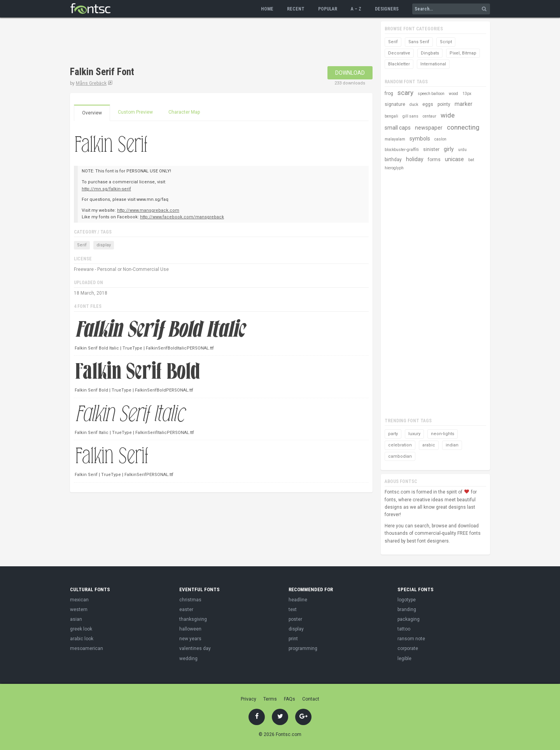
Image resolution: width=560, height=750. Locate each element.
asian (76, 619)
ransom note (411, 639)
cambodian (400, 456)
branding (407, 609)
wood (453, 94)
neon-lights (443, 434)
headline (298, 600)
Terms (270, 699)
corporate (408, 648)
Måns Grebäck (91, 83)
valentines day (195, 648)
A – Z (356, 9)
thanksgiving (193, 619)
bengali (391, 116)
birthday (393, 160)
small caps (398, 128)
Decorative (399, 53)
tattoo (404, 629)
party (393, 434)
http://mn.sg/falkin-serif (106, 189)
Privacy (248, 699)
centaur (430, 116)
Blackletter (399, 64)
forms (434, 160)
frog (389, 93)
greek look (81, 629)
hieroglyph (394, 168)
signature (395, 104)
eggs (428, 104)
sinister (431, 149)
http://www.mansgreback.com (148, 210)
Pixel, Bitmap (463, 53)
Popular (328, 9)
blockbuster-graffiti (402, 150)
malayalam (395, 139)
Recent (296, 9)
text (293, 609)
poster (295, 619)
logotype (407, 600)
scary (405, 93)
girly (449, 149)
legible (404, 659)
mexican (79, 600)
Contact (311, 699)
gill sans (410, 116)
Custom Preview (135, 112)
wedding (188, 659)
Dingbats (430, 53)
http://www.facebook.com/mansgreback (182, 217)
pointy (444, 104)
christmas (190, 600)
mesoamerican (87, 648)
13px (467, 94)
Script (446, 42)
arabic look (82, 639)
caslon (440, 139)
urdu (462, 150)
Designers (387, 9)
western (79, 609)
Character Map (184, 112)
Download (350, 73)
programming (303, 648)
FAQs (290, 699)
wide (448, 115)
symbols (420, 139)
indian (452, 445)
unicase (454, 159)
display (104, 245)
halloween (190, 629)
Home (267, 9)
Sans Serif (419, 42)
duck (414, 105)
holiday (415, 159)
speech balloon (431, 94)
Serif (82, 245)
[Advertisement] (212, 43)
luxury (414, 434)
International (433, 64)
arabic (429, 445)
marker (464, 104)
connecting (463, 127)
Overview (92, 113)
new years (190, 639)
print (293, 639)
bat (471, 160)
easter (186, 609)
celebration (400, 445)
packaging (409, 619)
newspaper (429, 128)
